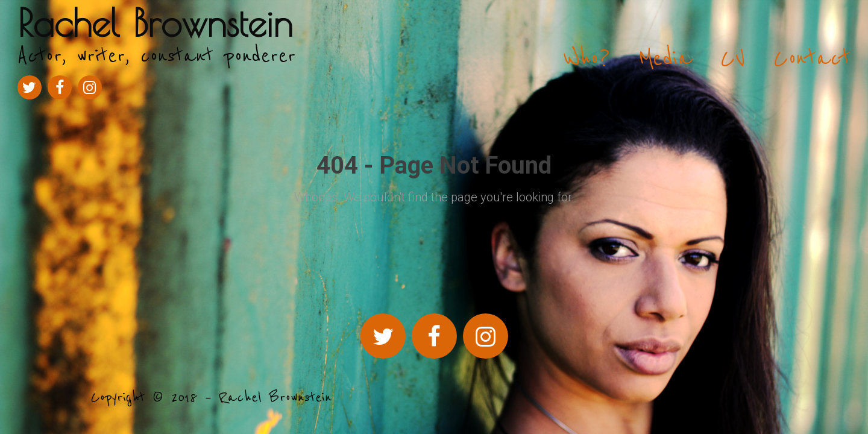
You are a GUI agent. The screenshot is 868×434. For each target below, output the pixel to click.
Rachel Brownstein (155, 23)
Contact (812, 58)
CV (733, 58)
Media (665, 58)
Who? (587, 58)
